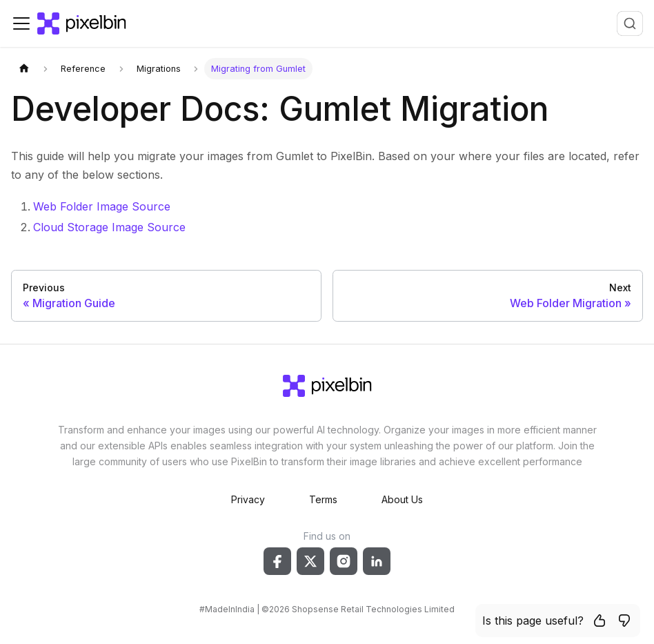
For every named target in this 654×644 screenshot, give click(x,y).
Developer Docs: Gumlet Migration (280, 109)
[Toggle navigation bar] (21, 23)
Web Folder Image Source (102, 206)
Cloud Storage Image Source (109, 227)
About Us (402, 499)
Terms (323, 499)
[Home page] (24, 69)
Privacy (248, 499)
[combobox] (630, 23)
